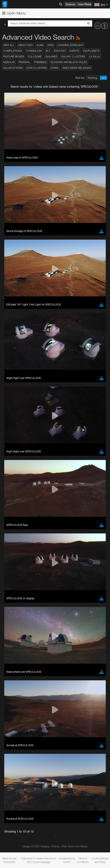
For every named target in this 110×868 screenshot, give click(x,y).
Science (70, 4)
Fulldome (35, 56)
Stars (54, 68)
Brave (16, 700)
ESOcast (60, 51)
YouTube (9, 587)
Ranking (92, 78)
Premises (40, 62)
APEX (50, 45)
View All (9, 45)
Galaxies (51, 56)
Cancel (34, 797)
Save (14, 797)
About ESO (25, 45)
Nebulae (9, 62)
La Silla (94, 56)
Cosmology (34, 51)
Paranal (24, 62)
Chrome (17, 703)
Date (103, 78)
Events (74, 51)
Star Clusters (36, 68)
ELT (48, 51)
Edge (16, 707)
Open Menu (14, 13)
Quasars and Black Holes (69, 62)
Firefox (17, 711)
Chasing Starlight (70, 45)
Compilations (13, 51)
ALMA (40, 45)
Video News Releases (77, 68)
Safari (16, 715)
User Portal (84, 4)
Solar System (13, 68)
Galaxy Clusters (73, 56)
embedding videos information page (25, 606)
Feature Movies (14, 56)
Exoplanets (91, 51)
